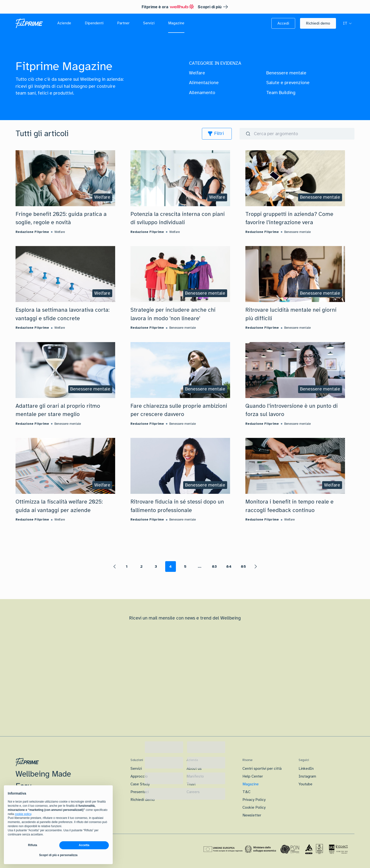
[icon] (217, 134)
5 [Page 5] (185, 567)
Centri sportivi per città (262, 769)
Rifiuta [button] (32, 845)
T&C (246, 792)
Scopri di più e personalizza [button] (58, 855)
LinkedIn (306, 769)
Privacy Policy (254, 800)
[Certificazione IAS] (338, 849)
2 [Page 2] (141, 567)
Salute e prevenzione (288, 83)
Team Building (281, 93)
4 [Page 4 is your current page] (170, 567)
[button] (283, 23)
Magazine (251, 784)
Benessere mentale (286, 73)
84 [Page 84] (229, 567)
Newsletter (252, 815)
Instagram (307, 776)
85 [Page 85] (243, 567)
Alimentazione (204, 83)
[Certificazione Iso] (314, 849)
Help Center (253, 776)
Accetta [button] (84, 845)
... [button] (200, 567)
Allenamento (202, 93)
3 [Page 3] (156, 567)
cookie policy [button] (23, 814)
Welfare (197, 73)
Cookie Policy (254, 807)
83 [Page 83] (214, 567)
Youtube (305, 784)
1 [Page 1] (127, 567)
